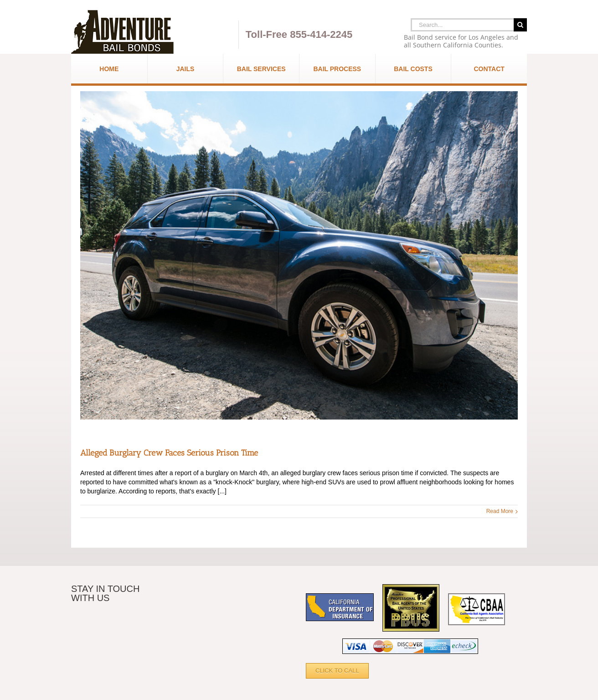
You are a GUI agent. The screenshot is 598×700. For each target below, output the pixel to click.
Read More (500, 511)
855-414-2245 (321, 34)
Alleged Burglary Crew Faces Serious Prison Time (169, 453)
